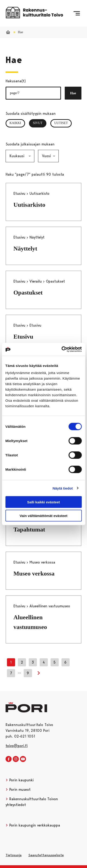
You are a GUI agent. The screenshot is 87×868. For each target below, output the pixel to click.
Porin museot (18, 790)
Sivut (40, 123)
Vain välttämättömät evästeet (44, 515)
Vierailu (36, 281)
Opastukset (28, 293)
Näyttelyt (25, 249)
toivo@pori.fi (17, 746)
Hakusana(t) (16, 81)
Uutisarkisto (29, 205)
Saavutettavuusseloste (46, 855)
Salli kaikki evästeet (43, 502)
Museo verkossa (34, 574)
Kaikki (15, 123)
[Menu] (77, 13)
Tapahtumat (29, 530)
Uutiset (61, 123)
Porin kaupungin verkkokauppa (33, 825)
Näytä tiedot (63, 488)
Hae (73, 93)
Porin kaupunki (20, 780)
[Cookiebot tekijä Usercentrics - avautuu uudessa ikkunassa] (62, 349)
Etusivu (20, 193)
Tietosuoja (14, 855)
